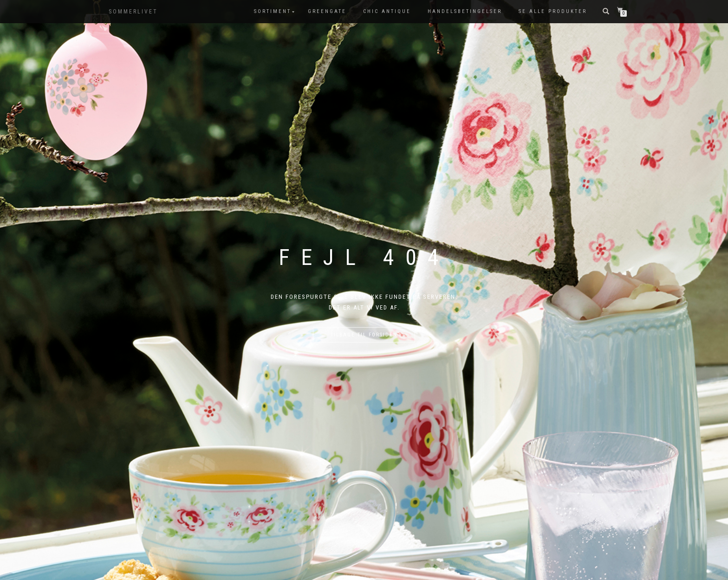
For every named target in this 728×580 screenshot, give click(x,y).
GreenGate (327, 11)
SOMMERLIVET (133, 12)
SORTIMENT (273, 11)
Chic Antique (387, 11)
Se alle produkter (553, 11)
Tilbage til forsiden (364, 335)
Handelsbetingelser (465, 11)
